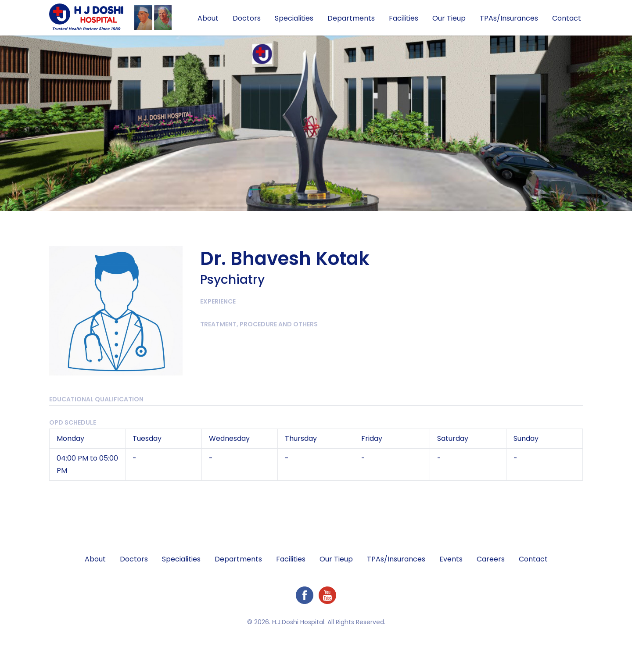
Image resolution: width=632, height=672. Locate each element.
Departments (351, 18)
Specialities (294, 18)
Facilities (404, 18)
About (208, 18)
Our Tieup (449, 18)
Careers (491, 559)
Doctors (247, 18)
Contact (567, 18)
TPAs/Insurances (509, 18)
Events (451, 559)
